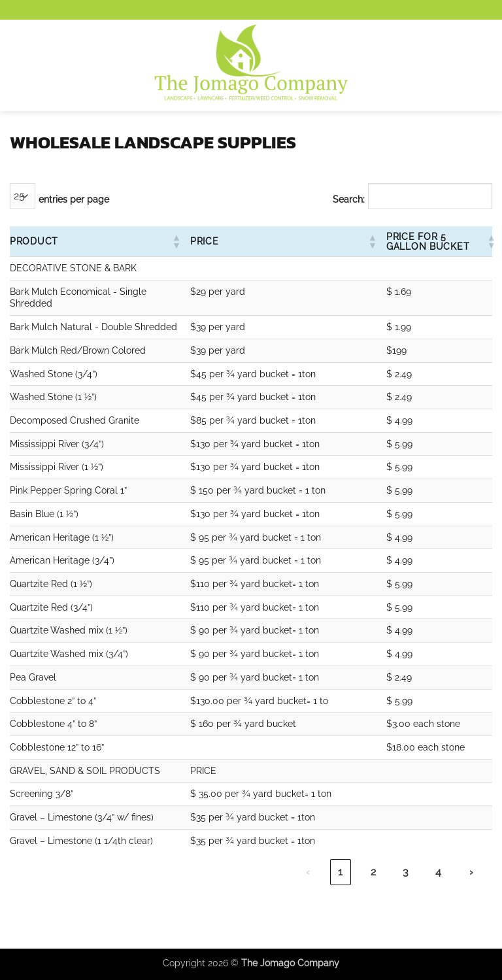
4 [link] (438, 872)
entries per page (74, 199)
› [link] (471, 872)
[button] (18, 65)
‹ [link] (308, 872)
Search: (349, 199)
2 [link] (373, 872)
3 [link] (406, 872)
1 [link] (340, 872)
